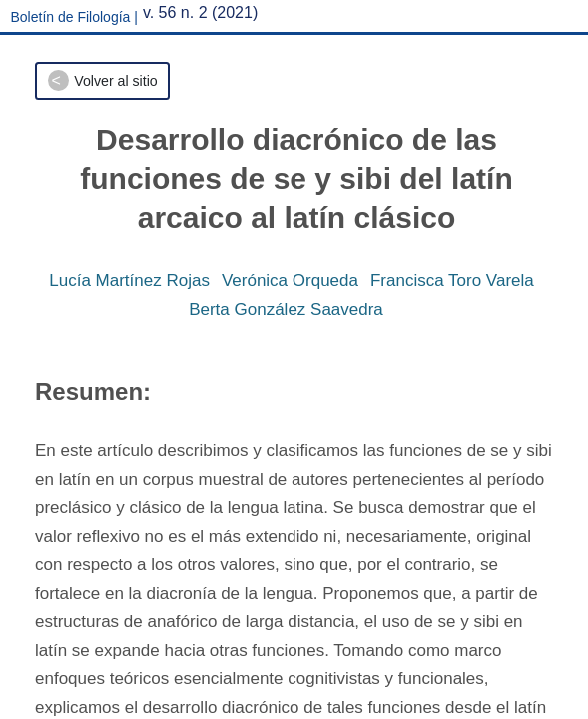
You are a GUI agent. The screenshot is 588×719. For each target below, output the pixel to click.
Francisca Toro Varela (452, 280)
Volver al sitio (115, 81)
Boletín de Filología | (74, 17)
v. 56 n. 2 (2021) (200, 12)
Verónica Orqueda (290, 280)
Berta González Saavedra (286, 309)
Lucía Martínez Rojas (129, 280)
